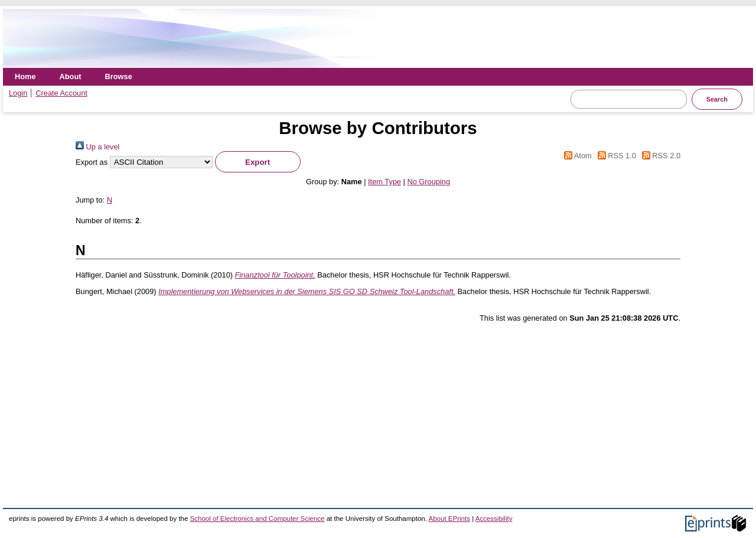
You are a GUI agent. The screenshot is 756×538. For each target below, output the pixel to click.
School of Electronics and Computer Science (258, 519)
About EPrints (449, 519)
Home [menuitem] (25, 76)
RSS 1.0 (615, 156)
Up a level (97, 147)
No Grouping (428, 182)
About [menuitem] (71, 76)
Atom (576, 156)
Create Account (61, 93)
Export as (92, 162)
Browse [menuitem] (119, 76)
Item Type (384, 182)
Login (18, 93)
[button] (258, 162)
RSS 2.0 (659, 156)
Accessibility (494, 519)
